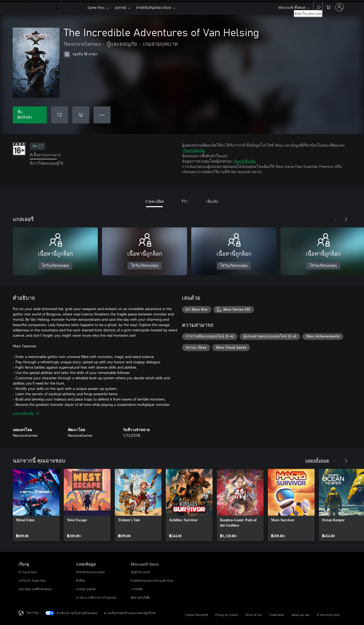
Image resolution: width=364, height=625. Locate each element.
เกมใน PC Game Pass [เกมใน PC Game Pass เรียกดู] (32, 580)
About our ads (300, 615)
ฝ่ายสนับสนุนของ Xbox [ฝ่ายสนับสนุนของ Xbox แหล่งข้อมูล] (90, 572)
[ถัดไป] (346, 219)
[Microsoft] (37, 7)
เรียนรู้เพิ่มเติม (194, 150)
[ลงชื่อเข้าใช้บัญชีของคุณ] (340, 7)
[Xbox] (72, 7)
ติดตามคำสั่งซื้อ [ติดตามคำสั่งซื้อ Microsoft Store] (140, 597)
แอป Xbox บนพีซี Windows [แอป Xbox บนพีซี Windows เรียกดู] (35, 589)
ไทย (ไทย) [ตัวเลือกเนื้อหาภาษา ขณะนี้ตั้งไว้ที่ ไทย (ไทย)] (33, 613)
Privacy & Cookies (227, 615)
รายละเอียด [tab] (155, 201)
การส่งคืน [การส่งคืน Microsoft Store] (137, 589)
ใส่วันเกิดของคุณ (55, 266)
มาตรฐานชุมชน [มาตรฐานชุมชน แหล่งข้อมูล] (86, 589)
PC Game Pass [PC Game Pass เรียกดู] (28, 572)
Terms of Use (254, 615)
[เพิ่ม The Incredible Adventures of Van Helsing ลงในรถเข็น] (81, 115)
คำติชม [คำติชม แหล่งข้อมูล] (81, 580)
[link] (36, 505)
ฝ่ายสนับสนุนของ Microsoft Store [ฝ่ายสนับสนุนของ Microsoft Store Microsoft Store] (152, 580)
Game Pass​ (96, 7)
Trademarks (277, 615)
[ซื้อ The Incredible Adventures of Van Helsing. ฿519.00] (30, 115)
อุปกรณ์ (120, 7)
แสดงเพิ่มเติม (26, 413)
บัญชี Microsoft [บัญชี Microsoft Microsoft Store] (140, 572)
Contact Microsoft (196, 615)
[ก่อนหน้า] (335, 219)
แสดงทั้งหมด (317, 460)
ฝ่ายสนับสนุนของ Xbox (154, 7)
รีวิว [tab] (185, 201)
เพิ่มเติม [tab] (212, 201)
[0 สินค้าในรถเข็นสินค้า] (328, 7)
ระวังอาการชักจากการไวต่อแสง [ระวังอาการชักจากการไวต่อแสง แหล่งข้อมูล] (96, 597)
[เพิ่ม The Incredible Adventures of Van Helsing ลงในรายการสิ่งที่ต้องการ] (60, 115)
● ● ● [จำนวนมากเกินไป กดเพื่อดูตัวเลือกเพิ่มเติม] (102, 115)
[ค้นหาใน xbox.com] (318, 7)
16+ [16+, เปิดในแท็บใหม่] (38, 146)
